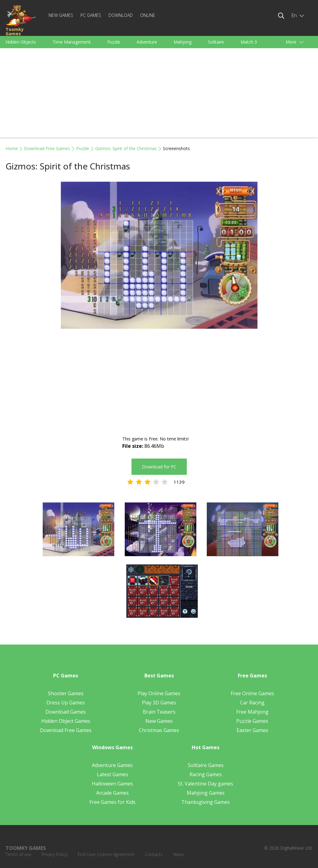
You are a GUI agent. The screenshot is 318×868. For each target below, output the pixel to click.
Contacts (154, 854)
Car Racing (252, 703)
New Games (61, 15)
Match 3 (249, 42)
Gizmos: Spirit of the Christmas (126, 148)
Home (12, 148)
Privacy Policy (55, 854)
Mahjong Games (206, 793)
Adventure (147, 42)
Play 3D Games (159, 703)
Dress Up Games (66, 703)
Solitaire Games (206, 765)
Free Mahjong (252, 712)
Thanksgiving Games (206, 802)
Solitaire (216, 42)
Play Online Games (159, 693)
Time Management (72, 42)
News (179, 854)
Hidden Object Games (66, 721)
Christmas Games (159, 730)
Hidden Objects (21, 42)
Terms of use (18, 854)
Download (121, 15)
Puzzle (114, 42)
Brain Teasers (159, 712)
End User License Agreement (106, 854)
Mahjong (183, 42)
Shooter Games (66, 693)
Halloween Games (112, 784)
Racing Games (206, 774)
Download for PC (159, 467)
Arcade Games (112, 793)
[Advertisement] (159, 94)
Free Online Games (252, 693)
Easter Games (252, 730)
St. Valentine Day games (206, 784)
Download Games (66, 712)
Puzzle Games (252, 721)
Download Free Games (47, 148)
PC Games (91, 15)
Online (148, 15)
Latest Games (112, 774)
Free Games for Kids (112, 802)
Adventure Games (112, 765)
